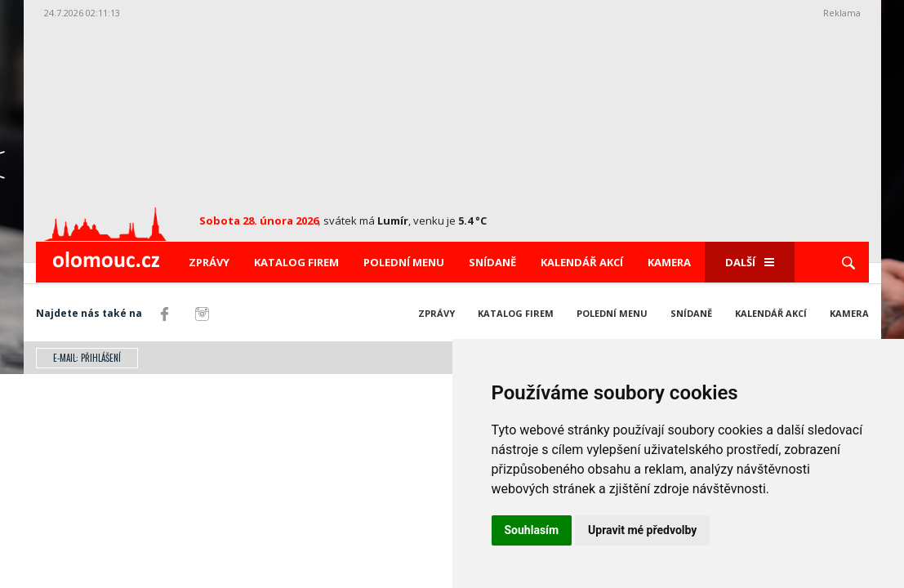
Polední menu (404, 262)
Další (750, 262)
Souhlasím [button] (532, 530)
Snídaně (492, 262)
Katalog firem (296, 262)
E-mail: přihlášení (87, 358)
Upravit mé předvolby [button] (642, 530)
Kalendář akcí (582, 262)
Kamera (669, 262)
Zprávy (209, 262)
